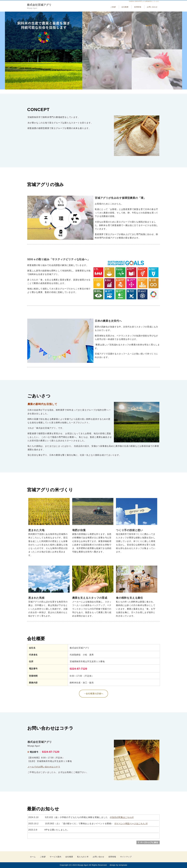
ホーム (33, 857)
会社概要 (125, 7)
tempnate (123, 865)
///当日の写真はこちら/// (122, 817)
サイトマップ (126, 857)
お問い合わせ (152, 7)
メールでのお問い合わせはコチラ (44, 767)
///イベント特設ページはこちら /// (131, 824)
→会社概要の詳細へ (93, 694)
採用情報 (138, 7)
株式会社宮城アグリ (39, 5)
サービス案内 (55, 857)
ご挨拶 (113, 7)
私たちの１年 (83, 857)
